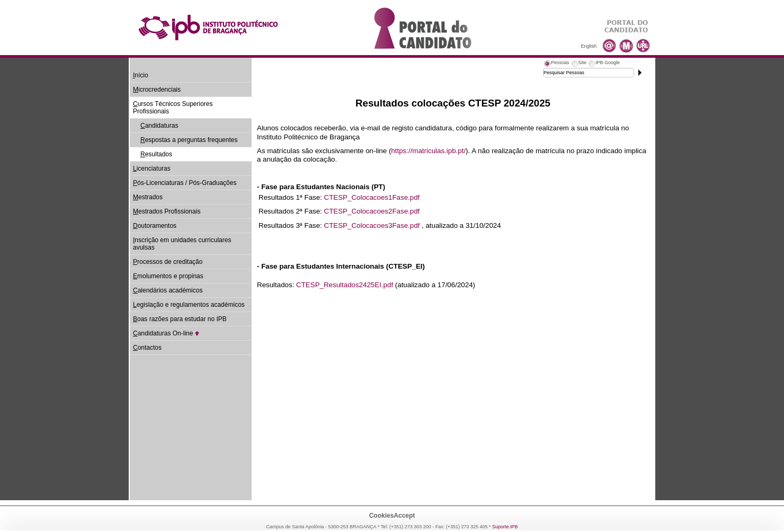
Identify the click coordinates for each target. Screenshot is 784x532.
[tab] (556, 64)
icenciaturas (152, 169)
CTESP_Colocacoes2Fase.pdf (372, 211)
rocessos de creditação (168, 262)
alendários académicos (168, 290)
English (589, 46)
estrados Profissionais (167, 211)
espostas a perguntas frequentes (189, 140)
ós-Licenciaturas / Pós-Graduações (185, 183)
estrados (148, 197)
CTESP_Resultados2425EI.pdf (345, 285)
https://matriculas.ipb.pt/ (428, 151)
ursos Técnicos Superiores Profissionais (173, 108)
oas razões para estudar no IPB (180, 319)
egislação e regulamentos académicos (189, 305)
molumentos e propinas (168, 276)
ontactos (147, 348)
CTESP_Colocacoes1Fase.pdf (372, 197)
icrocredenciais (157, 90)
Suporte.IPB (505, 527)
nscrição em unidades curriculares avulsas (182, 244)
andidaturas (159, 126)
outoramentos (155, 226)
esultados (156, 154)
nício (141, 75)
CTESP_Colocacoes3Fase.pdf (372, 225)
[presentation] (556, 64)
